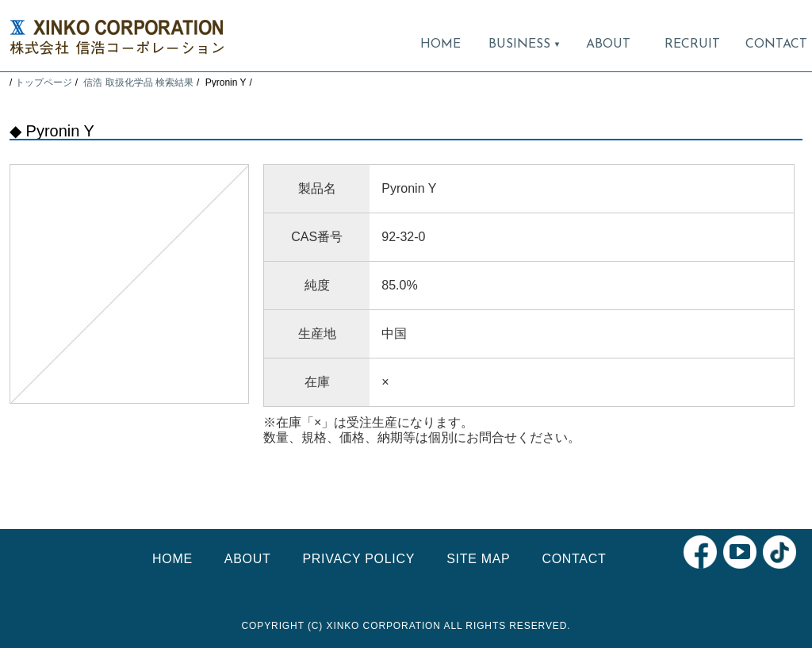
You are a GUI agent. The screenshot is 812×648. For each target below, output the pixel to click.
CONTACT (776, 44)
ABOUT (608, 44)
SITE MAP (478, 559)
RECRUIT (692, 44)
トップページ (44, 82)
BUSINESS (524, 44)
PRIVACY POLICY (358, 559)
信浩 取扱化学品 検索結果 (138, 82)
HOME (440, 44)
